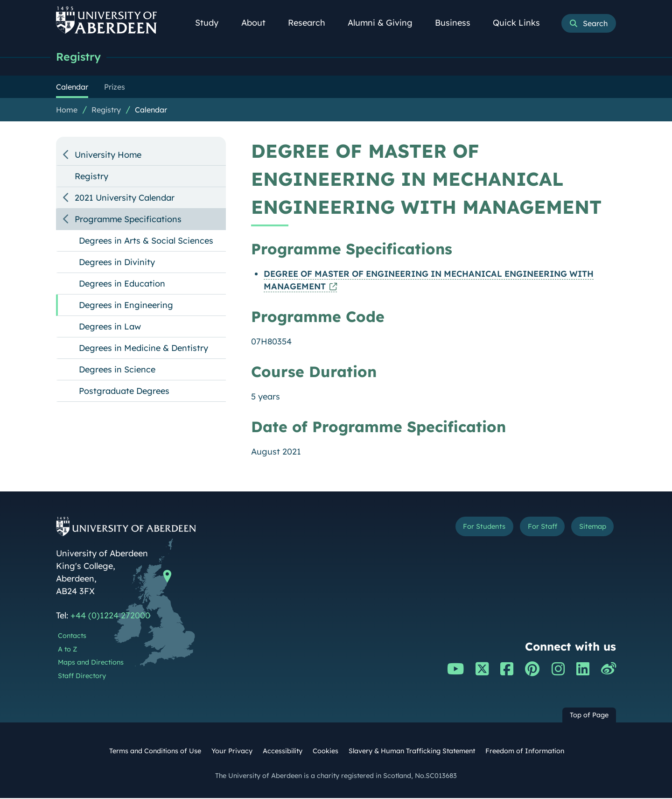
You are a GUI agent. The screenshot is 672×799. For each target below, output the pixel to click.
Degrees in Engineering (126, 306)
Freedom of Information (525, 752)
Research (312, 23)
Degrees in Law (110, 327)
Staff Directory (82, 677)
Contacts (72, 637)
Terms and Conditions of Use (155, 752)
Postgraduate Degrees (124, 392)
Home (67, 111)
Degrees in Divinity (117, 263)
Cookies (325, 752)
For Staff (528, 529)
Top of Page (589, 716)
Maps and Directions (91, 663)
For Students (459, 529)
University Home (108, 156)
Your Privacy (232, 752)
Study (212, 23)
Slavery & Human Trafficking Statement (412, 752)
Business (458, 23)
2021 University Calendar (125, 199)
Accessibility (283, 752)
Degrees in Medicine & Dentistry (143, 349)
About (259, 23)
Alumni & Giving (385, 23)
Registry (80, 57)
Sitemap (588, 529)
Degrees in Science (117, 370)
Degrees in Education (122, 284)
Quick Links (521, 23)
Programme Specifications (128, 220)
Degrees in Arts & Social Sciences (146, 242)
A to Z (67, 650)
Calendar (151, 111)
